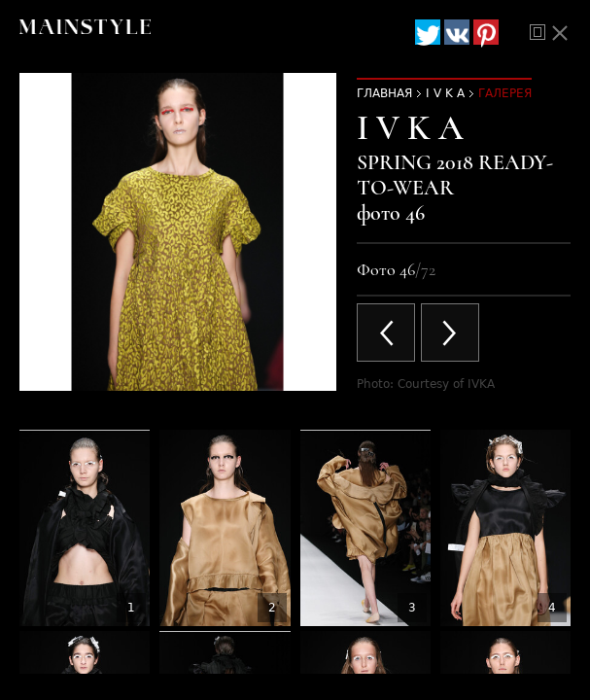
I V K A (445, 93)
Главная (384, 93)
